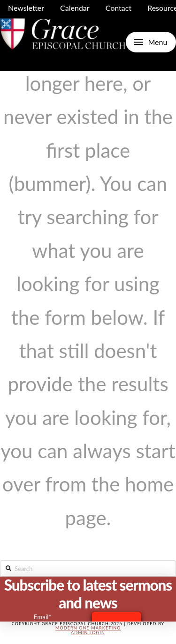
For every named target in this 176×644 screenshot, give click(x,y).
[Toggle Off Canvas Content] (151, 42)
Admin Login (88, 633)
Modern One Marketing (88, 628)
